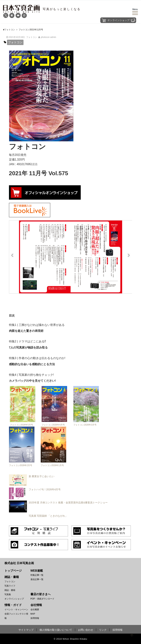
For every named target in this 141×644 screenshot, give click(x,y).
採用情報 (35, 618)
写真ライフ (10, 586)
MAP (33, 614)
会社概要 (35, 610)
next (127, 255)
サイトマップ (26, 630)
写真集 (8, 594)
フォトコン (32, 37)
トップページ (13, 571)
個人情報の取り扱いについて (56, 630)
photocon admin (48, 37)
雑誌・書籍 (10, 590)
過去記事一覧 (37, 579)
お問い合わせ (86, 630)
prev (14, 255)
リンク (103, 630)
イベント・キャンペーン (16, 610)
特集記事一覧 (37, 575)
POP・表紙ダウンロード (42, 599)
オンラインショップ (14, 599)
